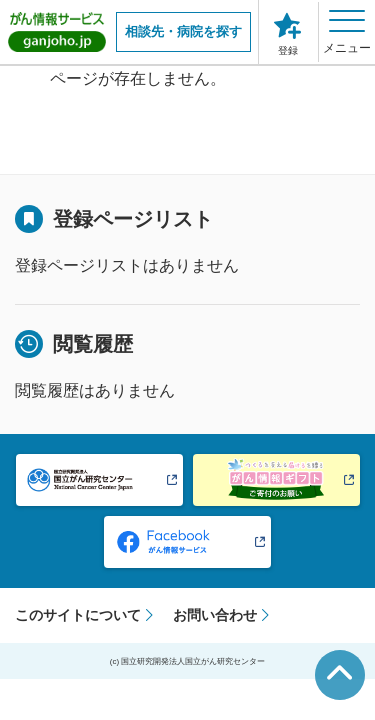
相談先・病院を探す (183, 31)
